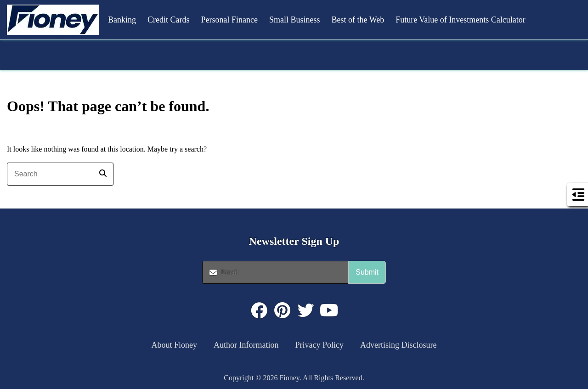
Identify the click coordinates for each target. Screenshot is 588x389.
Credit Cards (169, 20)
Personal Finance (229, 20)
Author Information (246, 345)
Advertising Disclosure (398, 345)
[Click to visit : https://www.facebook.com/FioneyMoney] (259, 310)
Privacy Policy (320, 345)
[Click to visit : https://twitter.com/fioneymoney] (306, 310)
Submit (367, 272)
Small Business (295, 20)
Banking (122, 20)
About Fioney (175, 345)
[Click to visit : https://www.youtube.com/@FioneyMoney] (329, 310)
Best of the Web (358, 20)
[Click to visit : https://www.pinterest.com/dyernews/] (283, 310)
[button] (53, 20)
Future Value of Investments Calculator (461, 20)
